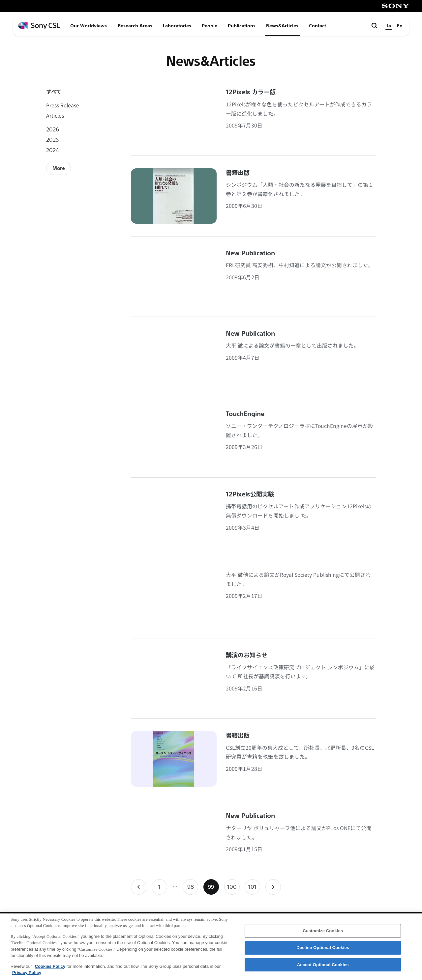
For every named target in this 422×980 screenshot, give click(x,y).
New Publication (250, 253)
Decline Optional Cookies (323, 951)
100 (233, 889)
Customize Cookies (323, 934)
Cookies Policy (50, 969)
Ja (389, 26)
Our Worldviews (89, 26)
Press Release (63, 105)
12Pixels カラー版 (251, 92)
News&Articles (282, 26)
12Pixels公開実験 (250, 494)
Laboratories (177, 26)
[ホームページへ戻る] (39, 26)
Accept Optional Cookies (323, 968)
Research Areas (135, 26)
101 (254, 889)
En (400, 26)
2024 (53, 150)
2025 (52, 140)
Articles (55, 115)
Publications (242, 26)
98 (193, 889)
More (59, 168)
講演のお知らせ (247, 655)
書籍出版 (238, 173)
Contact (317, 26)
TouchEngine (245, 414)
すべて (54, 91)
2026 (53, 129)
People (210, 26)
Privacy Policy (27, 976)
